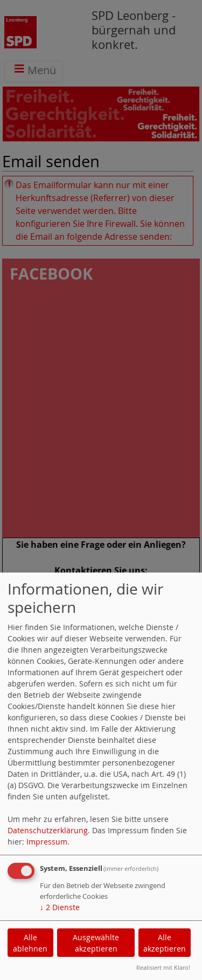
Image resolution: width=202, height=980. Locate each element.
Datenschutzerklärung (48, 830)
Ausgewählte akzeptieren (96, 943)
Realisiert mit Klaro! (163, 967)
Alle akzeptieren (165, 943)
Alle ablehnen (30, 943)
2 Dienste (60, 907)
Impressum (47, 842)
